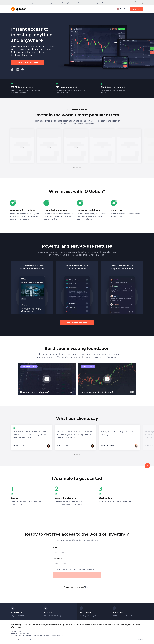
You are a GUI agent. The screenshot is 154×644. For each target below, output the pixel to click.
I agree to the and (76, 569)
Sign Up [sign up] (137, 9)
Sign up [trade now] (22, 158)
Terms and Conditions (74, 569)
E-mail (56, 548)
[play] (47, 379)
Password (57, 559)
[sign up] (147, 466)
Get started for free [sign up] (28, 63)
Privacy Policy (91, 569)
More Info (111, 3)
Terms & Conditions (31, 640)
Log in (88, 587)
